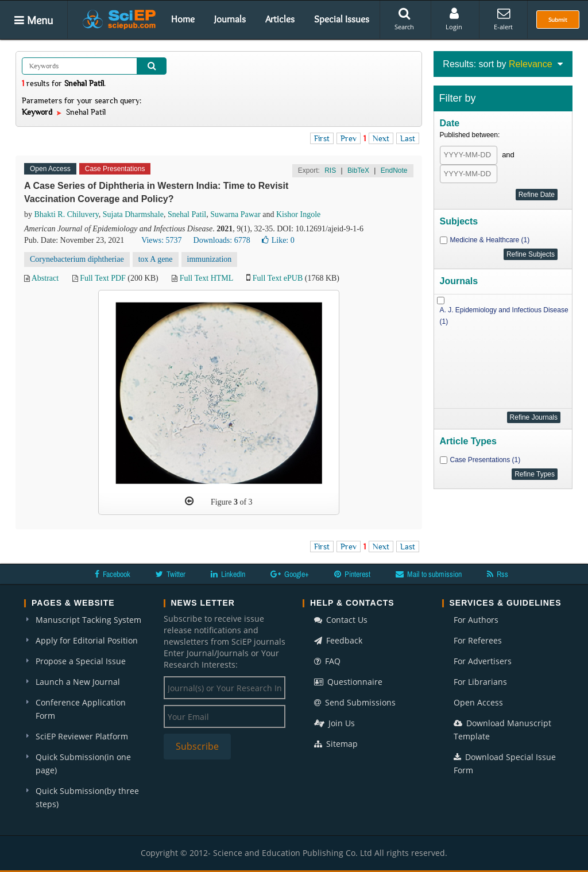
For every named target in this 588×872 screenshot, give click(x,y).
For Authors (476, 620)
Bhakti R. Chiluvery (67, 214)
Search (404, 19)
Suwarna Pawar (235, 214)
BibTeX (358, 170)
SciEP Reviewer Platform (82, 736)
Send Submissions (355, 702)
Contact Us (341, 620)
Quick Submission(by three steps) (87, 797)
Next (381, 138)
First (322, 138)
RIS (330, 170)
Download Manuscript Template (502, 730)
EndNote (394, 170)
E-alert (503, 19)
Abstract (45, 278)
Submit (558, 20)
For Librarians (480, 682)
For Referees (478, 640)
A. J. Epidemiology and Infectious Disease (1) (504, 316)
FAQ (327, 661)
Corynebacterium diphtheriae (77, 259)
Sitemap (336, 744)
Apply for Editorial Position (87, 640)
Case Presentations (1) (486, 460)
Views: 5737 (161, 240)
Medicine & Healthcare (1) (490, 240)
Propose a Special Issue (81, 661)
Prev (349, 138)
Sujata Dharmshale (133, 214)
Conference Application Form (81, 709)
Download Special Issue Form (505, 764)
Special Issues (342, 19)
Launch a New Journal (78, 682)
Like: (278, 240)
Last (408, 138)
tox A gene (156, 259)
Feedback (338, 640)
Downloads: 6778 (222, 240)
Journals (230, 19)
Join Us (334, 723)
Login (454, 19)
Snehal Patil (187, 214)
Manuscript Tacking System (88, 620)
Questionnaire (348, 682)
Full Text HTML (206, 278)
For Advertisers (483, 661)
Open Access (478, 702)
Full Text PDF (103, 278)
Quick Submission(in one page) (83, 764)
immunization (210, 259)
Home (183, 19)
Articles (280, 19)
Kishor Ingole (298, 214)
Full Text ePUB (278, 278)
